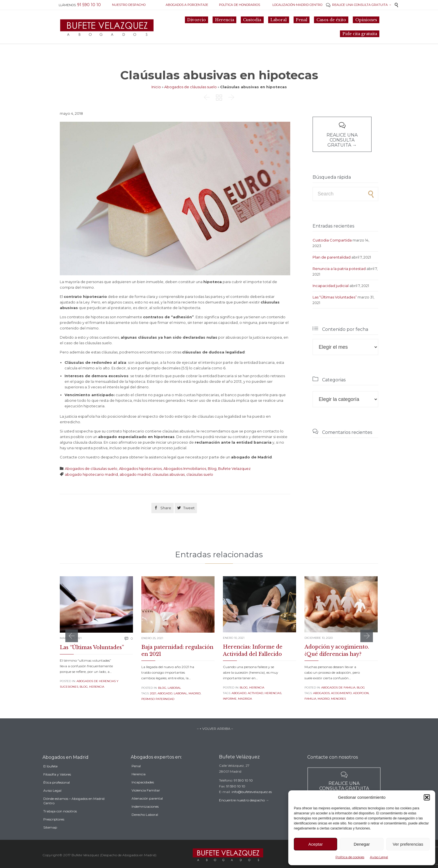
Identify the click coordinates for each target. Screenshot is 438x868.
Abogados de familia (338, 688)
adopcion (361, 693)
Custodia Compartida (332, 240)
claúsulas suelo (200, 474)
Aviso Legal (379, 857)
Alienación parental (147, 808)
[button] (427, 797)
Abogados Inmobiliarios (185, 468)
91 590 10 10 (243, 787)
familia (310, 699)
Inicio (156, 87)
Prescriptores (54, 830)
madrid (195, 693)
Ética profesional (57, 793)
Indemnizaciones (145, 816)
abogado (165, 693)
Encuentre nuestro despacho (242, 808)
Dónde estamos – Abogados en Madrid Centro (74, 812)
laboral (180, 693)
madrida (245, 699)
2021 (153, 693)
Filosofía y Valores (57, 785)
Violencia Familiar (146, 800)
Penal (136, 775)
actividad (255, 693)
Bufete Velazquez (234, 468)
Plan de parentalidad (332, 257)
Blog (212, 468)
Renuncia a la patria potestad (339, 269)
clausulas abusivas (168, 474)
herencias (273, 693)
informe (230, 699)
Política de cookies (350, 857)
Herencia (97, 687)
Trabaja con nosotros (60, 822)
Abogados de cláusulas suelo (191, 87)
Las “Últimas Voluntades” (335, 297)
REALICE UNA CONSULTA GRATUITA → (359, 5)
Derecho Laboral (145, 824)
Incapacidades (143, 792)
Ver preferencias (408, 844)
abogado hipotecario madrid (91, 474)
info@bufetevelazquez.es (252, 799)
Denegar (362, 844)
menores (338, 699)
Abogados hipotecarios (140, 468)
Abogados (321, 693)
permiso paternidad (158, 699)
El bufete (50, 777)
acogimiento (341, 693)
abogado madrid (135, 474)
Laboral (174, 688)
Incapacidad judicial (331, 286)
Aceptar (316, 844)
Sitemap (50, 838)
